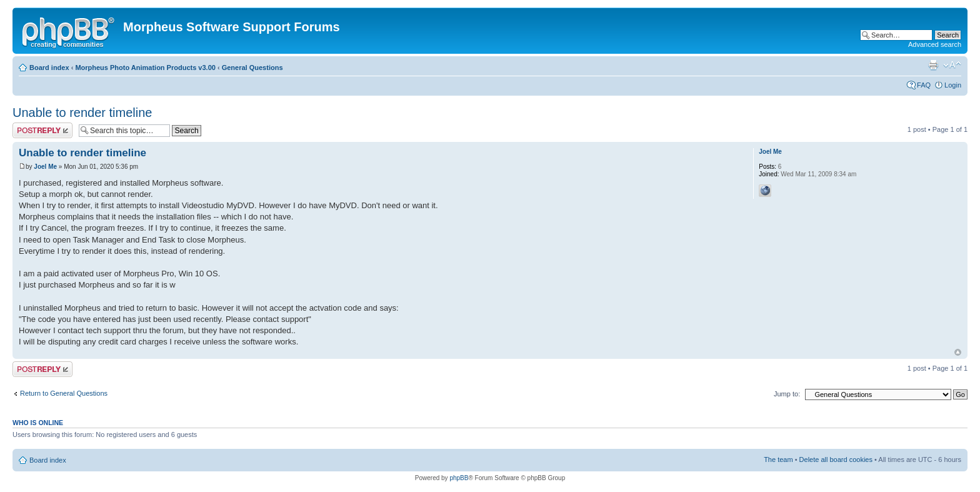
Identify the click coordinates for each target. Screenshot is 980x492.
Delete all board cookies (836, 459)
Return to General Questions (64, 393)
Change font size (952, 65)
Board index (49, 68)
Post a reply (42, 130)
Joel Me (45, 167)
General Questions (252, 68)
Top (958, 352)
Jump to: (787, 394)
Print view (933, 65)
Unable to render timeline (82, 113)
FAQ (924, 85)
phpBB (459, 478)
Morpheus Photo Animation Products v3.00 (145, 68)
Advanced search (935, 44)
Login (953, 85)
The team (778, 459)
